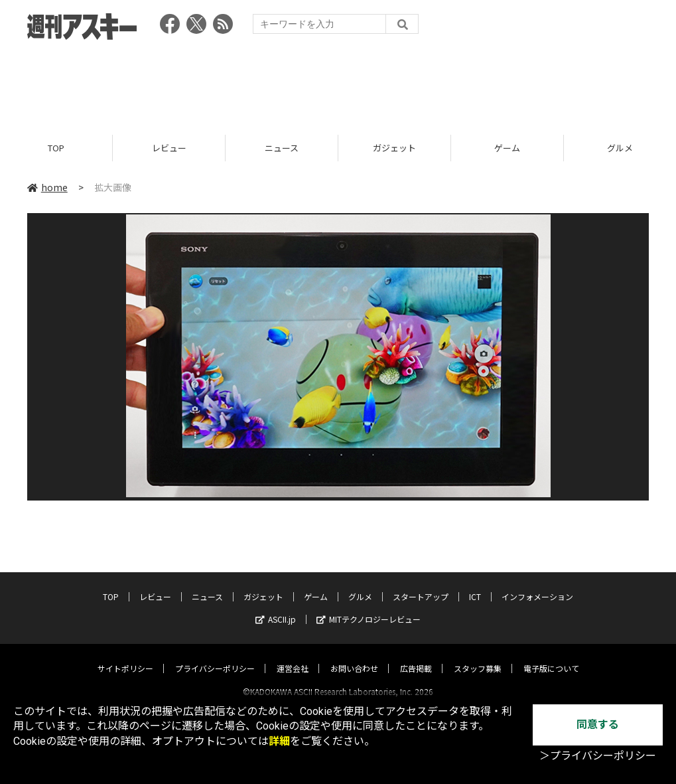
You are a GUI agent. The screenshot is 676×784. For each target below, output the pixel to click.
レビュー (169, 148)
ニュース (282, 148)
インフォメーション (537, 585)
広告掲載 (416, 656)
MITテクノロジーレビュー (369, 607)
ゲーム (507, 148)
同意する (598, 725)
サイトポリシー (125, 656)
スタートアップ (421, 585)
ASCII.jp (276, 607)
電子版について (551, 656)
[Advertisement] (338, 83)
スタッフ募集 (478, 656)
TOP (56, 148)
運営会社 (293, 656)
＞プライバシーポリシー (598, 756)
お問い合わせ (354, 656)
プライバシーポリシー (215, 656)
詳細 (279, 741)
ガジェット (394, 148)
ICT (475, 585)
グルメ (360, 585)
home (47, 187)
